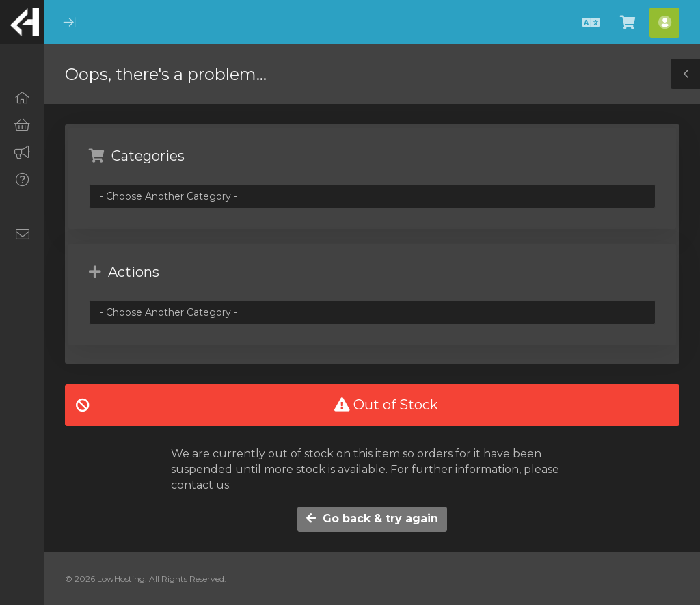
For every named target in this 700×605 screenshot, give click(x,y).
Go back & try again (372, 519)
